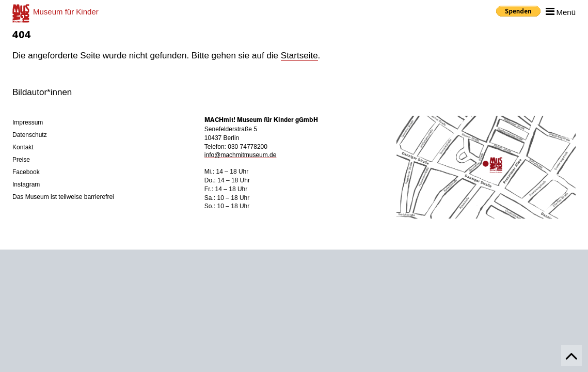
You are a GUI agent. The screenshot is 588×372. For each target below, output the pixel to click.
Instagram (26, 184)
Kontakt (23, 147)
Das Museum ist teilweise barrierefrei (63, 197)
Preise (21, 160)
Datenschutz (30, 135)
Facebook (26, 172)
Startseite (299, 56)
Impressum (28, 122)
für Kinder (66, 12)
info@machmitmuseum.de (241, 155)
